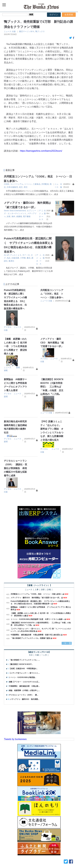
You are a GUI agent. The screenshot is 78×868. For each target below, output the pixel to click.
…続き (55, 194)
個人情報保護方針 (57, 861)
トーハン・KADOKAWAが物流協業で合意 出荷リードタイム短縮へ (37, 606)
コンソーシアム (17, 184)
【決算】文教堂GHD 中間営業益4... (23, 655)
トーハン (28, 184)
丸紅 (37, 251)
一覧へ (65, 630)
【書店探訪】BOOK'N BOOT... (21, 651)
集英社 (33, 254)
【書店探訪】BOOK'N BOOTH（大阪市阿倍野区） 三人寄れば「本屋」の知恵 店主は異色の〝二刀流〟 (52, 373)
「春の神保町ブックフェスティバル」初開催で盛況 (30, 625)
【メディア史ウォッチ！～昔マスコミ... (24, 659)
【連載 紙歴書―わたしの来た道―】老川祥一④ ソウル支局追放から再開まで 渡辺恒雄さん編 (15, 333)
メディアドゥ (25, 213)
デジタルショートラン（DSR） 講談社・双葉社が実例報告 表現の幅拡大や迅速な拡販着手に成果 (16, 455)
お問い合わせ (41, 861)
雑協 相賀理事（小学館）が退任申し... (24, 677)
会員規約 (72, 861)
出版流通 (8, 254)
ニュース (8, 31)
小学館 (15, 254)
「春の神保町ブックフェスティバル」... (24, 646)
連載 (6, 357)
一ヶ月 (44, 641)
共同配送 (45, 184)
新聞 (18, 354)
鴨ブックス (40, 31)
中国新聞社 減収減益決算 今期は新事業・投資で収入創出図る (36, 621)
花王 (21, 187)
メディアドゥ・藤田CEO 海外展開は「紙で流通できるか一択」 (52, 329)
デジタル (8, 313)
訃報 (49, 576)
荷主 (26, 187)
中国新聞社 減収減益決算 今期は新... (24, 672)
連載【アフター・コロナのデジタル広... (24, 668)
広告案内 (28, 861)
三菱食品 (37, 184)
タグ (33, 251)
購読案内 (17, 861)
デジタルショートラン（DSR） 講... (23, 681)
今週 (37, 641)
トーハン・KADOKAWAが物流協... (22, 664)
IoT (8, 251)
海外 (39, 213)
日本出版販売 (12, 187)
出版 (14, 31)
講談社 (27, 254)
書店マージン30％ (27, 31)
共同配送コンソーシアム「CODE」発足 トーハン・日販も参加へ (52, 280)
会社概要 (6, 861)
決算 (34, 213)
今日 (31, 641)
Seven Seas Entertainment (15, 211)
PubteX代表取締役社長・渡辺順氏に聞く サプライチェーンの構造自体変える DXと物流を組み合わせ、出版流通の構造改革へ (33, 243)
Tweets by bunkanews (15, 725)
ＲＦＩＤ (26, 251)
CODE (7, 184)
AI (5, 251)
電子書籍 (12, 216)
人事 (37, 576)
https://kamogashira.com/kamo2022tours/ (41, 151)
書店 (21, 254)
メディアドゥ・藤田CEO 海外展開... (25, 686)
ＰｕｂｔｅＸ (16, 251)
